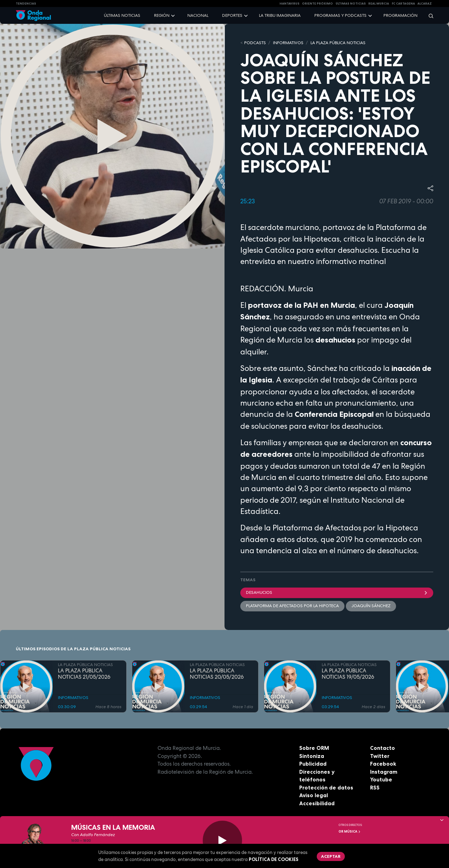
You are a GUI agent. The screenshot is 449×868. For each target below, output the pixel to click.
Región (162, 15)
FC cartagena (403, 4)
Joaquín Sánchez (371, 606)
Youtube (381, 779)
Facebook (383, 764)
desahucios (337, 592)
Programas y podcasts (340, 15)
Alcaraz (425, 4)
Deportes (232, 15)
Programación (400, 15)
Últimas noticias (122, 15)
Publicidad (313, 764)
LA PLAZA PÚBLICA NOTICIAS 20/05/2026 (217, 674)
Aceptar (331, 856)
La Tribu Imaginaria (280, 15)
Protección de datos (326, 788)
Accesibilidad (317, 803)
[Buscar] (429, 16)
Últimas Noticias (351, 4)
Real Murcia (379, 4)
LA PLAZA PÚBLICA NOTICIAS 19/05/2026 (348, 674)
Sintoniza (312, 756)
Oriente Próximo (317, 4)
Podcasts (255, 43)
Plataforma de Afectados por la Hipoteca (292, 606)
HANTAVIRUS (290, 4)
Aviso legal (314, 795)
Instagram (384, 772)
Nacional (198, 15)
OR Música (350, 832)
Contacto (383, 748)
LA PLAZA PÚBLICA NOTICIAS (338, 43)
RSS (375, 788)
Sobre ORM (314, 748)
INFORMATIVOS (288, 43)
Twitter (380, 756)
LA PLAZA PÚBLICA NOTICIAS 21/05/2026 (84, 674)
